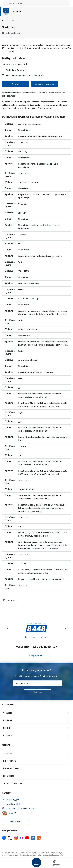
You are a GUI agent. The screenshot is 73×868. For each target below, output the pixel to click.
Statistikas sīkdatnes (16, 70)
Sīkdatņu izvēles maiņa (13, 783)
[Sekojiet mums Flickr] (21, 838)
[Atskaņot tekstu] (13, 33)
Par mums (8, 735)
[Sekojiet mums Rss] (39, 838)
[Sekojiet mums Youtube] (27, 838)
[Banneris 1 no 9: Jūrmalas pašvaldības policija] (36, 628)
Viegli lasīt (8, 753)
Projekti (7, 728)
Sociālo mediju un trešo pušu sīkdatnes (25, 76)
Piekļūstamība (9, 761)
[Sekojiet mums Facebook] (4, 838)
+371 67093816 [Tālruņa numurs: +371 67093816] (12, 800)
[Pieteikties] (38, 692)
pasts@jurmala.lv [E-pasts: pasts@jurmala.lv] (13, 804)
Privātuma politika (11, 768)
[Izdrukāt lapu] (36, 600)
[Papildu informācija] (15, 813)
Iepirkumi (7, 720)
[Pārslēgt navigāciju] (36, 862)
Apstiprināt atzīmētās (45, 84)
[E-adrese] (7, 813)
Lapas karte (9, 776)
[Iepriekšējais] (7, 628)
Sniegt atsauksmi (36, 655)
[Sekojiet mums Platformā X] (10, 838)
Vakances (8, 713)
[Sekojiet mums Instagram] (16, 838)
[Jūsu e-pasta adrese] (38, 683)
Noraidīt (16, 84)
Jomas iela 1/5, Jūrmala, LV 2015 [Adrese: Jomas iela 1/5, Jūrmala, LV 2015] (20, 808)
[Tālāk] (66, 628)
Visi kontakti (16, 821)
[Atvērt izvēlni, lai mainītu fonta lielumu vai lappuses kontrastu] (55, 863)
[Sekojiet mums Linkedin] (33, 838)
